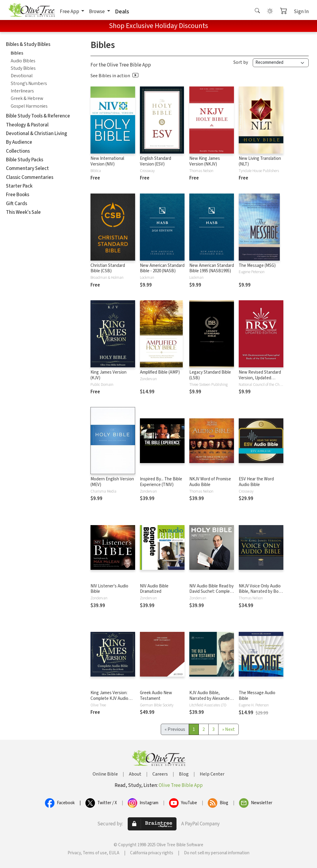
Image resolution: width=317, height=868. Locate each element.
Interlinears (22, 91)
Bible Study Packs (25, 160)
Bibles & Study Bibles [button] (28, 44)
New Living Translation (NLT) (260, 161)
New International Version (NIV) (107, 161)
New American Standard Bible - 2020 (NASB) (162, 268)
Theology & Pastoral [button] (27, 125)
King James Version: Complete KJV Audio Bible (109, 698)
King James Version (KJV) (108, 375)
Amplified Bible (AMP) (160, 372)
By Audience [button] (19, 142)
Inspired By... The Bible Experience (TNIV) (161, 482)
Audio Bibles (23, 61)
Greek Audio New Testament (156, 696)
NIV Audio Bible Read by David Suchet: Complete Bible (212, 592)
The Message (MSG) (257, 266)
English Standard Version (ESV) (156, 161)
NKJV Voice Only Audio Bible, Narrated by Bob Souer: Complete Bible (260, 592)
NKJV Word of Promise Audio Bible (210, 482)
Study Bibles (23, 68)
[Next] (228, 729)
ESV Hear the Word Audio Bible (256, 482)
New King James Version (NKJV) (205, 161)
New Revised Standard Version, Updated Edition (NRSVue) (260, 378)
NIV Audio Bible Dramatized (154, 589)
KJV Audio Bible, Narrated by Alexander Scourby (210, 698)
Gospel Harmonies (29, 106)
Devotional (22, 76)
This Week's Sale (23, 212)
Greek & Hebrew (27, 98)
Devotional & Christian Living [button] (36, 134)
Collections (18, 151)
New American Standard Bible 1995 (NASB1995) (212, 268)
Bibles (17, 53)
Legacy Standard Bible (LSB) (210, 375)
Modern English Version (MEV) (112, 482)
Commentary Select (27, 168)
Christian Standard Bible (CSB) (108, 268)
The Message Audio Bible (257, 696)
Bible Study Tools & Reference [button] (38, 116)
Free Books (18, 195)
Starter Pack (19, 186)
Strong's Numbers (29, 83)
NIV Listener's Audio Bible (109, 589)
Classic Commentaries (30, 177)
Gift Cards (17, 204)
